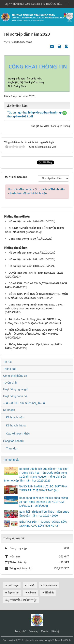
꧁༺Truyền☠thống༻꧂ (21, 600)
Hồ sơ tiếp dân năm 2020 (24, 266)
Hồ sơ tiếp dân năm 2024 (24, 221)
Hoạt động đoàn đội (15, 396)
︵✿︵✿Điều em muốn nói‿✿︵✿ (24, 403)
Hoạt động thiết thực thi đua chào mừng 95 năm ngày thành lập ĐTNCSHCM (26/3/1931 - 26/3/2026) (43, 502)
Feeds (45, 631)
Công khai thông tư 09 (22, 239)
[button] (65, 113)
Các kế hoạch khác (18, 434)
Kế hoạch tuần (15, 417)
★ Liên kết (48, 593)
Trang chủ (21, 631)
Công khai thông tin (15, 376)
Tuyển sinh (10, 383)
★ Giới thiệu (12, 585)
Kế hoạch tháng (16, 425)
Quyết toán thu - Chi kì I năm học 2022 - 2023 (36, 273)
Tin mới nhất (11, 460)
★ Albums (31, 593)
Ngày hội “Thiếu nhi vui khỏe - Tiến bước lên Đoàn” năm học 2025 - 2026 (44, 514)
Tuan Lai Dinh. (63, 640)
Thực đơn (12, 448)
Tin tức (7, 362)
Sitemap (34, 631)
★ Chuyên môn (49, 585)
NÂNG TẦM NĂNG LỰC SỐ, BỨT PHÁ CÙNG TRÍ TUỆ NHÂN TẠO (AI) (43, 488)
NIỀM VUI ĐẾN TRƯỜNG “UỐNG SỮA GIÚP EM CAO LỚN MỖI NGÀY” (43, 524)
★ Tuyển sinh (12, 593)
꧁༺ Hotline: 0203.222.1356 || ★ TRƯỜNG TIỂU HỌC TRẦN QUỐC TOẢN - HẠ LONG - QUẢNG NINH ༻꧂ (34, 4)
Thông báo (10, 369)
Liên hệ (55, 631)
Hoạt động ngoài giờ (16, 389)
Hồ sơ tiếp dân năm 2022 (24, 253)
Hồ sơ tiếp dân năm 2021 (24, 259)
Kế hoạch (9, 410)
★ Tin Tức (30, 585)
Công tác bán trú (13, 441)
